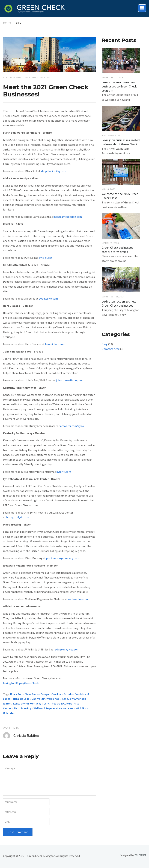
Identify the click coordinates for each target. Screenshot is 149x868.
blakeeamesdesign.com (68, 217)
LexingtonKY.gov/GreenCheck (21, 683)
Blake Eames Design (37, 694)
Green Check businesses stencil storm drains (117, 250)
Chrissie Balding (26, 736)
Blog (28, 77)
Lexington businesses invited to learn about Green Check (121, 142)
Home (7, 23)
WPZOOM (140, 855)
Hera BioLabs (21, 699)
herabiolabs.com (55, 344)
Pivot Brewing (22, 708)
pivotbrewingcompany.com (63, 558)
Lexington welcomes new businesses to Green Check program (119, 86)
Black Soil (16, 694)
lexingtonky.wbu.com (66, 649)
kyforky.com (64, 472)
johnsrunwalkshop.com (70, 380)
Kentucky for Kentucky (27, 703)
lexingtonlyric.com (18, 517)
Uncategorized (42, 77)
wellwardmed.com (79, 599)
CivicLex (56, 694)
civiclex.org (45, 258)
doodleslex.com (48, 298)
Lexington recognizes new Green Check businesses (119, 303)
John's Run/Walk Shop (46, 699)
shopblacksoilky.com (53, 171)
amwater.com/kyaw (72, 426)
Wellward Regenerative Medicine (53, 708)
